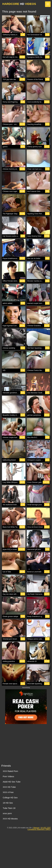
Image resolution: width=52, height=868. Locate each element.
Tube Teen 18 (9, 808)
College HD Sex (10, 798)
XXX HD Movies (10, 819)
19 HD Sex (8, 803)
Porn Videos (8, 776)
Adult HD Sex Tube (12, 782)
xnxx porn (7, 813)
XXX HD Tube (9, 787)
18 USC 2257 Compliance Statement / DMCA (39, 829)
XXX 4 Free (8, 792)
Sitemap (36, 828)
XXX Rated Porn (10, 771)
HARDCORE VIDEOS (19, 4)
